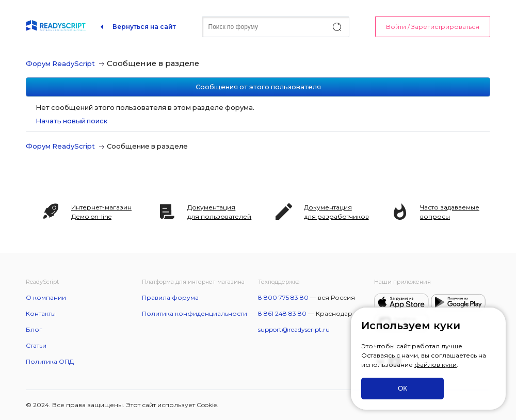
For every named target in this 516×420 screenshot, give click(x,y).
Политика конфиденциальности (195, 313)
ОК (402, 388)
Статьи (36, 345)
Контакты (41, 313)
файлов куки (436, 365)
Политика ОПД (50, 361)
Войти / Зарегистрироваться (433, 27)
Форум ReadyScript (60, 63)
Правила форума (170, 297)
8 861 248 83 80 (282, 313)
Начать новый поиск (71, 121)
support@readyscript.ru (294, 329)
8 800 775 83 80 (283, 297)
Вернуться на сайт (144, 27)
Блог (34, 329)
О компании (46, 297)
